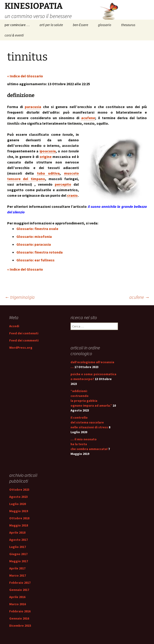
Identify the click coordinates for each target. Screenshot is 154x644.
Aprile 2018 (17, 532)
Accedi (14, 326)
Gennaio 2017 (19, 590)
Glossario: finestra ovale (37, 229)
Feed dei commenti (24, 340)
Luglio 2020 (18, 504)
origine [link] (46, 157)
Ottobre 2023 (19, 490)
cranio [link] (72, 195)
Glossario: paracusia (34, 244)
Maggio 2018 (19, 525)
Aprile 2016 (17, 597)
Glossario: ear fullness (35, 260)
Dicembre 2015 (20, 626)
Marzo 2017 (18, 575)
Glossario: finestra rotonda (40, 252)
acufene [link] (88, 118)
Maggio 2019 (19, 511)
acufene (139, 297)
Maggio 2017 (19, 561)
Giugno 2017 (18, 554)
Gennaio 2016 (19, 618)
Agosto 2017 (18, 540)
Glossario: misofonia (34, 236)
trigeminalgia (20, 297)
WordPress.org (21, 348)
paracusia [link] (33, 107)
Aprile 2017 (17, 568)
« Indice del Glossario (25, 76)
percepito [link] (63, 184)
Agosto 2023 (18, 497)
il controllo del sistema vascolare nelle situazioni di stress (89, 422)
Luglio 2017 (18, 547)
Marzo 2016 (18, 604)
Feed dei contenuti (24, 333)
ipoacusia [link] (48, 151)
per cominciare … (17, 25)
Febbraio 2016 (20, 611)
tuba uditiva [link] (48, 173)
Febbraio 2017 (20, 583)
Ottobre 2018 (19, 518)
